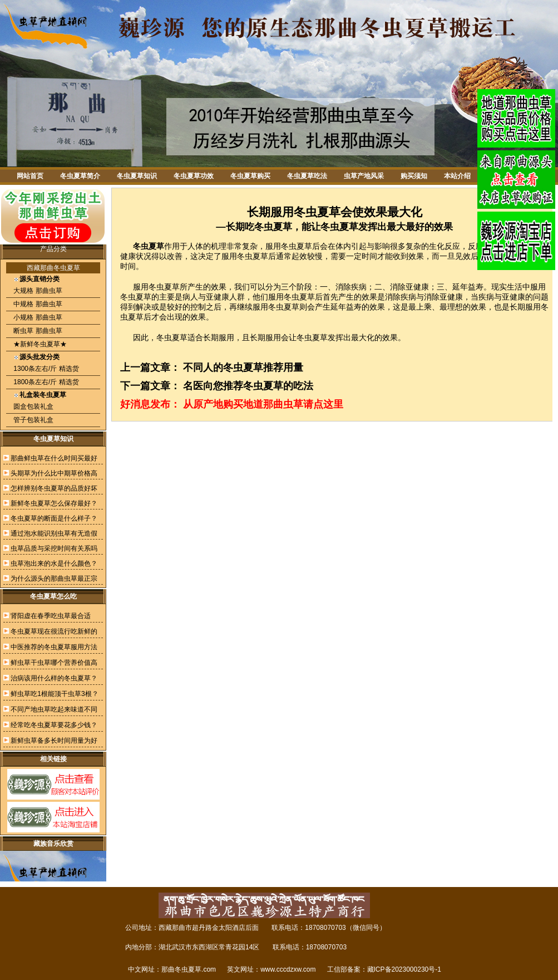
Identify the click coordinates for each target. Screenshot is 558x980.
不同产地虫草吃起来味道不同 (54, 709)
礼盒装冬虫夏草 (43, 395)
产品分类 (53, 249)
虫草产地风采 (364, 176)
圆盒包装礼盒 (33, 406)
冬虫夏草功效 (194, 176)
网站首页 (30, 176)
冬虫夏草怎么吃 (53, 596)
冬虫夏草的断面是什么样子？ (54, 518)
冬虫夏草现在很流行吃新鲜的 (54, 631)
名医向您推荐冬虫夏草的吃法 (248, 386)
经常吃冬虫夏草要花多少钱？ (54, 725)
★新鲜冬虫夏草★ (39, 344)
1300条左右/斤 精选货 (45, 369)
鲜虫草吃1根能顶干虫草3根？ (54, 694)
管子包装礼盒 (33, 420)
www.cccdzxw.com (288, 969)
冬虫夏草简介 (80, 176)
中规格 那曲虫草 (37, 304)
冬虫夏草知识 (137, 176)
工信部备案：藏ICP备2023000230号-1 (384, 969)
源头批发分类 (39, 357)
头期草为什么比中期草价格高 (54, 473)
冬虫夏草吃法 (307, 176)
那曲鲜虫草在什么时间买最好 (54, 458)
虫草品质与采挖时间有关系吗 (54, 548)
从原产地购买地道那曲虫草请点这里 (263, 404)
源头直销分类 (39, 279)
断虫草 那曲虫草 (37, 331)
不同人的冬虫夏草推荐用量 (243, 367)
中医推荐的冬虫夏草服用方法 (54, 647)
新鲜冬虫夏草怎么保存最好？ (54, 503)
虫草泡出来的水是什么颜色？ (54, 563)
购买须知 (414, 176)
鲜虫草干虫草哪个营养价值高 (54, 663)
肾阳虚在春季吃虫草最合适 (51, 616)
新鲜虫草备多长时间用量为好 (54, 741)
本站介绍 (457, 176)
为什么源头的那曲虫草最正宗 (54, 579)
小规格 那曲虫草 (37, 317)
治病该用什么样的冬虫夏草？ (54, 678)
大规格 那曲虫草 (37, 291)
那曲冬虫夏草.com (189, 969)
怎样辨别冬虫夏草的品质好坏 (54, 488)
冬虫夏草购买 (250, 176)
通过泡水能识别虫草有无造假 (54, 533)
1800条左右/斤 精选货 (45, 382)
